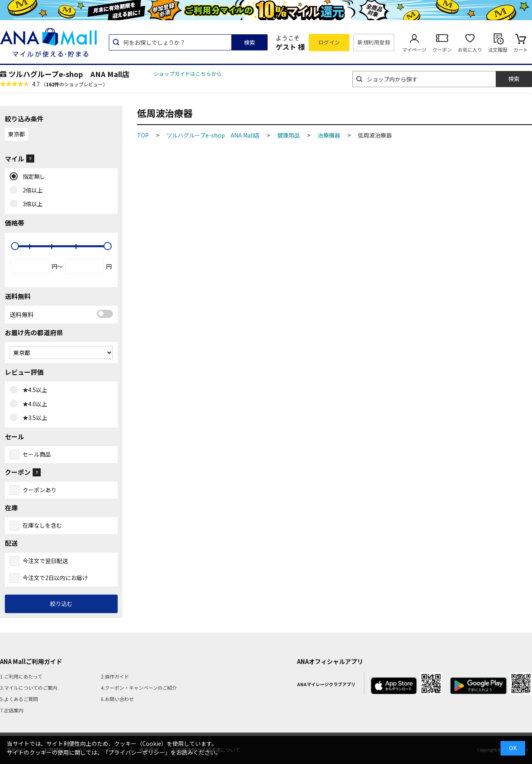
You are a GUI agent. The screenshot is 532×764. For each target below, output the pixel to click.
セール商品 (37, 454)
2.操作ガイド (115, 676)
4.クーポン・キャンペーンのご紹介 (139, 688)
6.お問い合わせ (117, 699)
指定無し (32, 177)
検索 (249, 42)
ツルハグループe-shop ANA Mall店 (69, 74)
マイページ (414, 49)
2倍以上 (31, 190)
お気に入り (470, 49)
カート (521, 49)
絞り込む (61, 603)
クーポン (442, 49)
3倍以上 (31, 204)
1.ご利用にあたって (21, 676)
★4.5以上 (33, 390)
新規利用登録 (374, 42)
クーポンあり (39, 490)
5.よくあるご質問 (19, 699)
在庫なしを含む (42, 525)
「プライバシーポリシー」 (137, 752)
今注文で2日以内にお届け (55, 578)
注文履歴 (498, 49)
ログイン (329, 42)
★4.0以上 (33, 404)
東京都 (17, 134)
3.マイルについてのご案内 (29, 688)
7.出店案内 (12, 710)
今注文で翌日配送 (45, 561)
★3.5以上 (33, 418)
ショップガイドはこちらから (188, 74)
